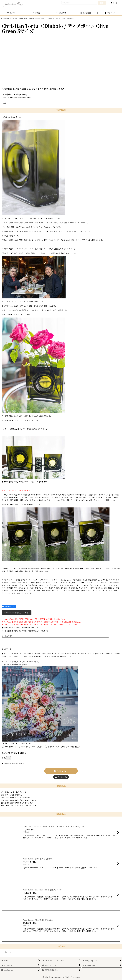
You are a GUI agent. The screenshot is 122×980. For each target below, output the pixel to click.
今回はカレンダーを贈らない (64, 747)
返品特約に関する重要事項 (13, 763)
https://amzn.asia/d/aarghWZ (14, 664)
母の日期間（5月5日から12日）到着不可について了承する (27, 631)
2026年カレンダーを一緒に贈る (23, 747)
